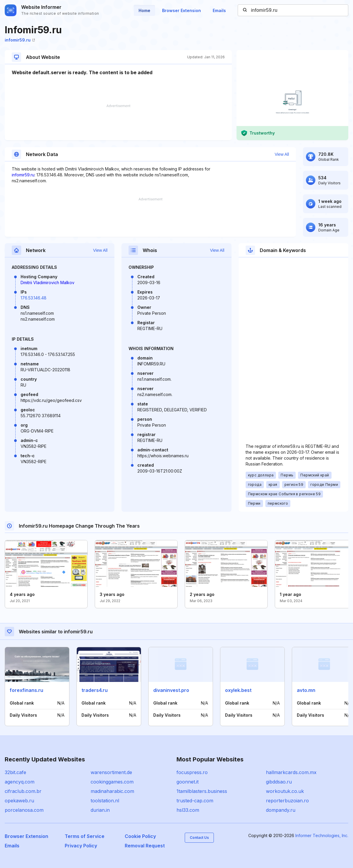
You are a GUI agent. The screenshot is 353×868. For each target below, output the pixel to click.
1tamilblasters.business (202, 791)
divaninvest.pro (171, 690)
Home (144, 10)
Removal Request (145, 846)
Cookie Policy (140, 836)
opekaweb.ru (19, 801)
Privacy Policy (81, 846)
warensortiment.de (111, 772)
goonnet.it (188, 782)
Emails (219, 10)
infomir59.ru (20, 40)
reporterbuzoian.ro (287, 801)
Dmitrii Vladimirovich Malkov (48, 283)
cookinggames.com (112, 782)
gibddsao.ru (279, 782)
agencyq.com (20, 782)
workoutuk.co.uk (285, 791)
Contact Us (199, 838)
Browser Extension (182, 10)
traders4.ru (95, 690)
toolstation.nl (105, 801)
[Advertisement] (118, 122)
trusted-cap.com (195, 801)
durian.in (100, 810)
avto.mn (306, 690)
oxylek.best (238, 690)
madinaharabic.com (112, 791)
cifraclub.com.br (23, 791)
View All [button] (282, 154)
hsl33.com (188, 810)
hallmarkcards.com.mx (291, 772)
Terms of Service (85, 836)
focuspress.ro (192, 772)
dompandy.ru (281, 810)
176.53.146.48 (34, 298)
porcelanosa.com (24, 810)
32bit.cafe (15, 772)
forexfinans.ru (26, 690)
